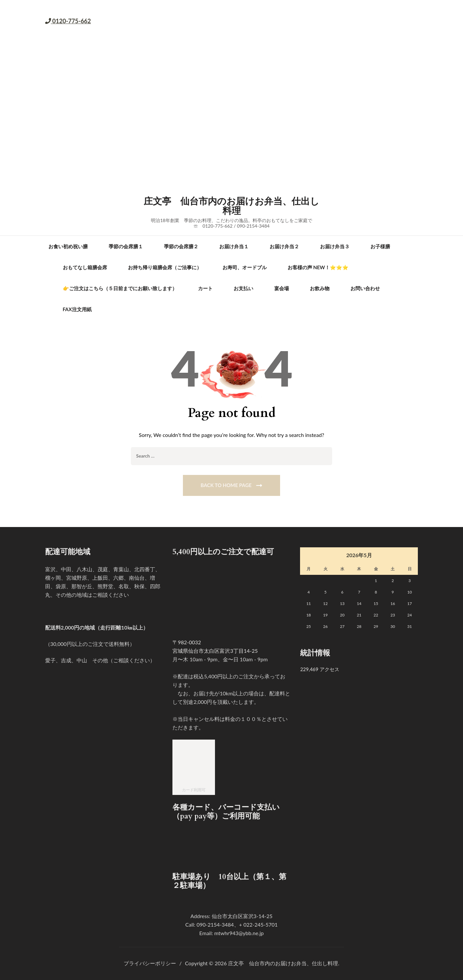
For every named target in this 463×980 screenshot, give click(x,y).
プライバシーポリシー (150, 963)
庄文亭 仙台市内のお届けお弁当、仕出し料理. (284, 963)
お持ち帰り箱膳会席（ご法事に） (165, 267)
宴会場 (282, 288)
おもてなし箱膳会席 (85, 267)
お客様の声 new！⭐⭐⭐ (318, 267)
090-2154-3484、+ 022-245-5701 (237, 924)
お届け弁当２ (284, 246)
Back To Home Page (226, 485)
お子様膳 (380, 246)
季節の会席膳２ (181, 246)
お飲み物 (320, 288)
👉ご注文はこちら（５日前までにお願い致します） (120, 288)
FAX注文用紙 (77, 309)
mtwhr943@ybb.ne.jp (239, 933)
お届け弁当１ (234, 246)
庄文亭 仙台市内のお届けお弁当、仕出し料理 (232, 206)
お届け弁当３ (335, 246)
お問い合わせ (365, 288)
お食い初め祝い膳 (68, 246)
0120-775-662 (71, 21)
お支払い (243, 288)
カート (205, 288)
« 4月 (306, 556)
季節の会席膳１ (126, 246)
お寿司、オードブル (245, 267)
